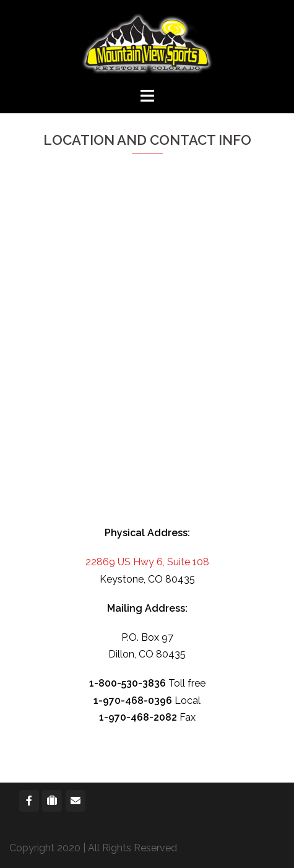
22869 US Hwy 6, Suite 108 (147, 562)
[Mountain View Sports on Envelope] (76, 801)
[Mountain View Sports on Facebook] (29, 801)
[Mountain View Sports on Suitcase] (52, 801)
